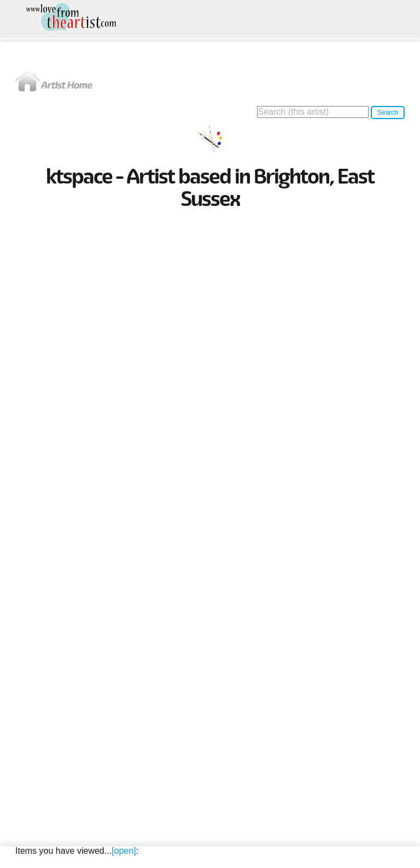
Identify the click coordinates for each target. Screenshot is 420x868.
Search (388, 113)
